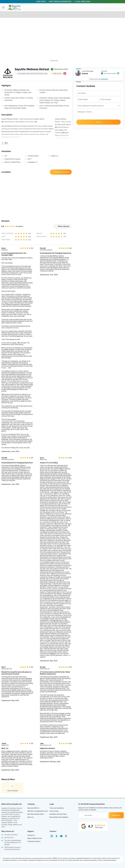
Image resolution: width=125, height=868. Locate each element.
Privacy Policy (54, 811)
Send (98, 122)
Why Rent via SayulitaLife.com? (38, 811)
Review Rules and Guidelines (59, 817)
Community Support (34, 841)
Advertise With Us (33, 808)
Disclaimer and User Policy (58, 814)
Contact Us (31, 835)
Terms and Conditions (57, 808)
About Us (30, 817)
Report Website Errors (35, 838)
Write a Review (62, 226)
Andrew (85, 74)
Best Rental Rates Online (36, 814)
